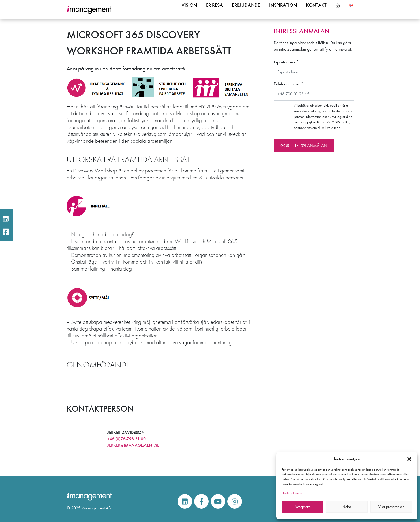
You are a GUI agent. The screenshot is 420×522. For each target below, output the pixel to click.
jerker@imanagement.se (133, 445)
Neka (347, 507)
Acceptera (303, 507)
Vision (178, 10)
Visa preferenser (391, 507)
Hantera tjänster (292, 493)
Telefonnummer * (314, 91)
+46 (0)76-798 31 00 (127, 439)
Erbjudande (239, 10)
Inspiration (279, 10)
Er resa (205, 10)
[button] (409, 459)
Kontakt (315, 10)
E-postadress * (314, 69)
